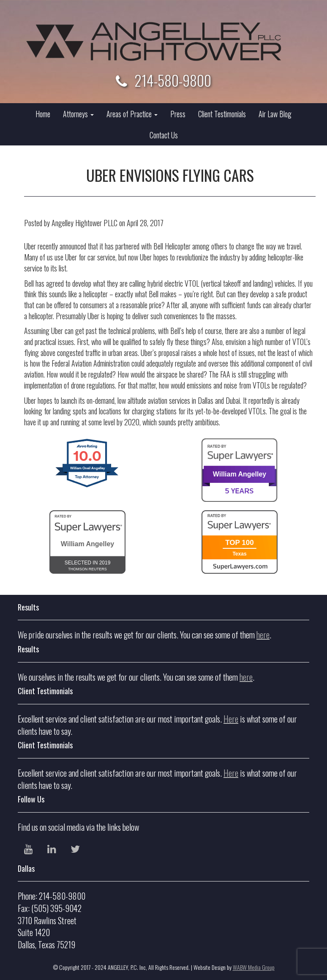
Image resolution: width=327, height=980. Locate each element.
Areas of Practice (132, 114)
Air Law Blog (275, 114)
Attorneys (78, 114)
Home (43, 114)
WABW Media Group (254, 967)
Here (231, 719)
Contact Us (164, 135)
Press (178, 114)
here (263, 635)
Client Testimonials (222, 114)
